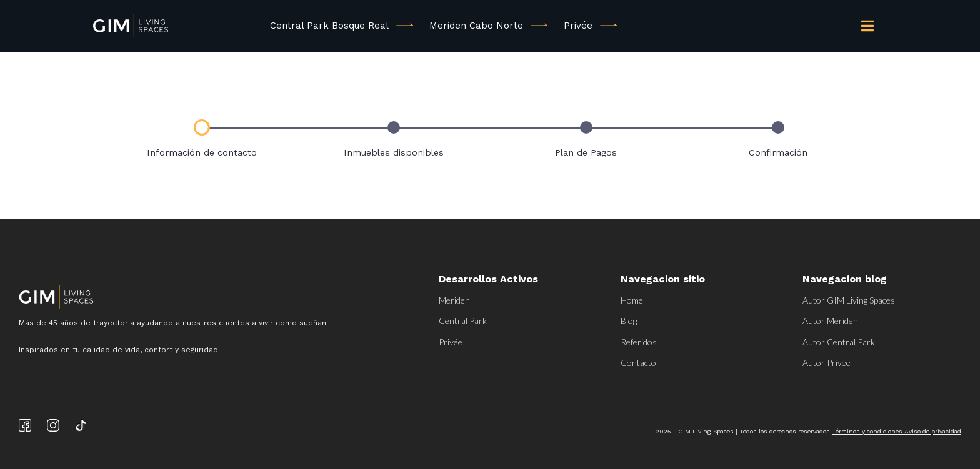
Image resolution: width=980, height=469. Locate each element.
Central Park (463, 321)
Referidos (639, 342)
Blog (629, 321)
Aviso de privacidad (933, 431)
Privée (578, 26)
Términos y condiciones (868, 431)
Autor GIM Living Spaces (849, 300)
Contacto (638, 363)
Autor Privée (827, 363)
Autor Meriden (830, 321)
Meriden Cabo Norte (476, 26)
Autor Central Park (839, 342)
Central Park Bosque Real (329, 26)
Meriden (454, 300)
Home (632, 300)
